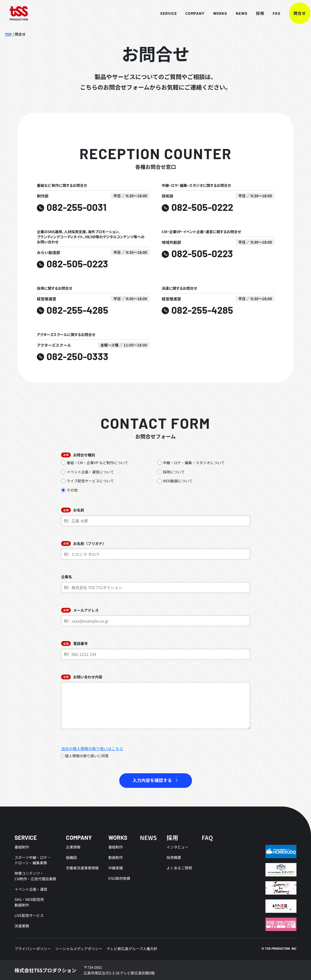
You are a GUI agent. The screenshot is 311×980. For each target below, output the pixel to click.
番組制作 (22, 847)
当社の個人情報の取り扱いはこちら (92, 749)
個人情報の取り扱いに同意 (85, 756)
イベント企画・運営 (31, 889)
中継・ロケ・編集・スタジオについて (191, 463)
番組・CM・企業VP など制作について (95, 463)
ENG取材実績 (119, 878)
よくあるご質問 (179, 868)
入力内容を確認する (152, 781)
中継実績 (116, 868)
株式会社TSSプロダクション (46, 970)
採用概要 (174, 857)
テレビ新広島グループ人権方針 (132, 948)
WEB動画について (175, 481)
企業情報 (73, 847)
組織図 (71, 857)
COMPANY (186, 13)
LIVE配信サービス (29, 915)
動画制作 (116, 857)
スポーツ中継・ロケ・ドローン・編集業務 (33, 860)
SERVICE (160, 13)
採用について (171, 472)
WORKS (211, 13)
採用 (251, 13)
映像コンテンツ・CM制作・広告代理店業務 (35, 876)
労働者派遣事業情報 (82, 868)
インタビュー (177, 847)
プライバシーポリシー (33, 948)
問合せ (291, 13)
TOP (8, 34)
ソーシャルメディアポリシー (79, 948)
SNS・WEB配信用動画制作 (29, 902)
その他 (69, 490)
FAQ (267, 13)
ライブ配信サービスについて (88, 481)
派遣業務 (22, 925)
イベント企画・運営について (88, 472)
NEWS (232, 13)
